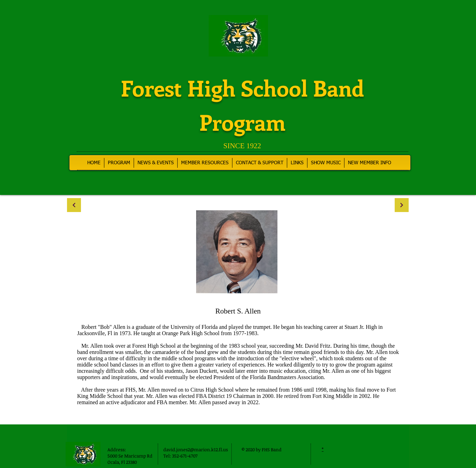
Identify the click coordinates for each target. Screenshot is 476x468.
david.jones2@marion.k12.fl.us (196, 450)
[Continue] (74, 205)
